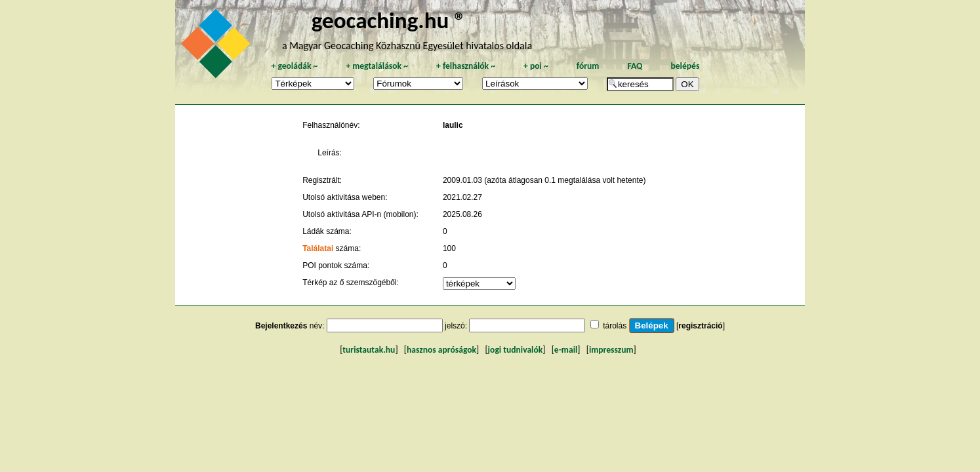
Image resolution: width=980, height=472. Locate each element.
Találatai (318, 248)
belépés (685, 66)
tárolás (615, 326)
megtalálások (377, 66)
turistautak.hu (369, 350)
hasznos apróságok (441, 350)
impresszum (611, 350)
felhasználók (466, 66)
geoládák (294, 66)
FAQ (635, 66)
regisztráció (700, 326)
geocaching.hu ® (389, 20)
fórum (588, 66)
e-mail (566, 350)
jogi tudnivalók (516, 350)
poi (536, 66)
